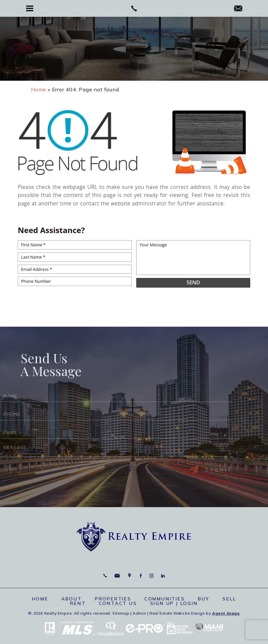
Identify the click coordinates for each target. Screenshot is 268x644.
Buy (204, 599)
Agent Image (226, 613)
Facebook (141, 576)
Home (40, 599)
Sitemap (121, 613)
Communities (165, 599)
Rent (78, 603)
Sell (229, 599)
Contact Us (118, 603)
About (72, 599)
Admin (139, 613)
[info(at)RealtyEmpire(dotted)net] (238, 9)
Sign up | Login (174, 603)
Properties (113, 599)
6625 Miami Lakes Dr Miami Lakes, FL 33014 (130, 576)
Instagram (151, 576)
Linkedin (163, 576)
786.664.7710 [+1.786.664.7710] (105, 576)
